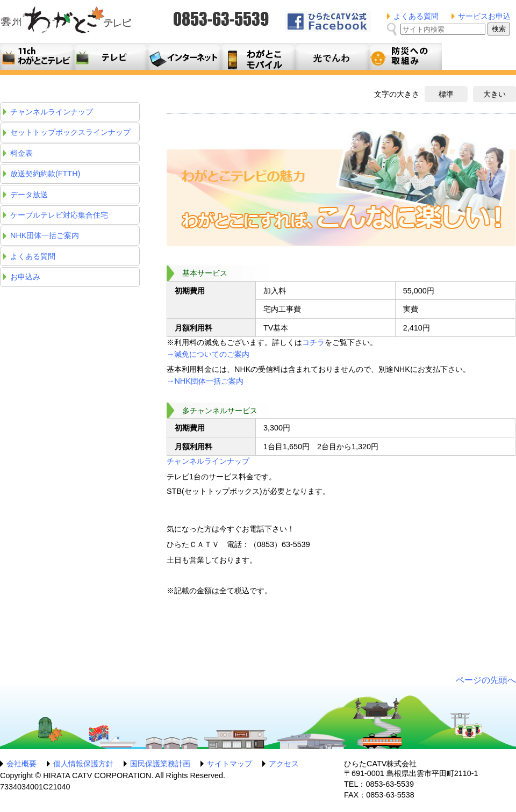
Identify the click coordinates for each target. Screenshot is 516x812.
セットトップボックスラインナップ (70, 132)
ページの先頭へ (486, 680)
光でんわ (331, 56)
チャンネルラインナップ (208, 461)
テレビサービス (110, 56)
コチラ (313, 342)
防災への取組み (405, 56)
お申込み (25, 277)
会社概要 (21, 764)
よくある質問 (416, 16)
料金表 (21, 153)
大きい (494, 94)
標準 (446, 94)
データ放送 (29, 195)
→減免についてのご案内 (208, 354)
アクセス (284, 764)
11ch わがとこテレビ (37, 56)
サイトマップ (230, 764)
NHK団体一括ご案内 (45, 235)
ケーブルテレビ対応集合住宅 (59, 215)
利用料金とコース (184, 56)
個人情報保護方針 (83, 764)
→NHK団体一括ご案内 (205, 381)
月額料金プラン (258, 56)
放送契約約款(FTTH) (45, 174)
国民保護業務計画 (160, 764)
